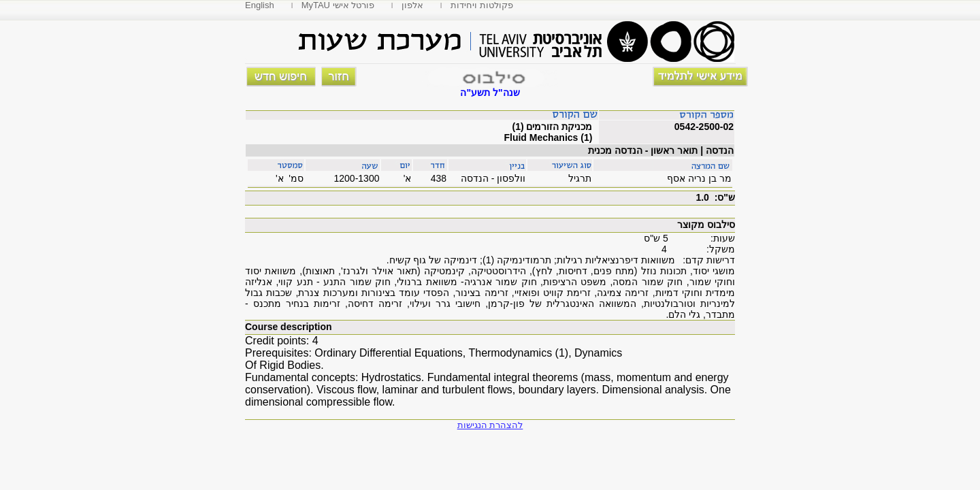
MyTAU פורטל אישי (338, 5)
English (260, 5)
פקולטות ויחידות (482, 5)
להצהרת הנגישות (490, 425)
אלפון (412, 5)
